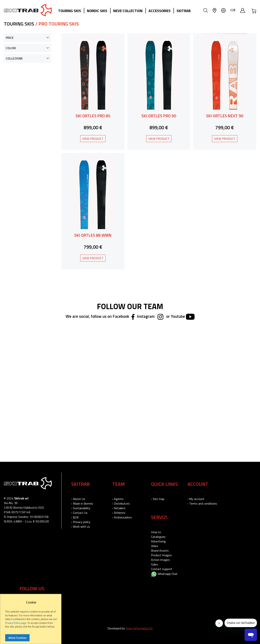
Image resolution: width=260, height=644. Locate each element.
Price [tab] (10, 38)
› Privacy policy (81, 522)
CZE (233, 10)
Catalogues (158, 537)
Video (155, 546)
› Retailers (119, 508)
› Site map (158, 499)
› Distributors (121, 503)
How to (156, 532)
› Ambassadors (122, 517)
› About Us (78, 499)
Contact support (162, 569)
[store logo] (28, 10)
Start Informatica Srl (139, 628)
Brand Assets (160, 550)
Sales (154, 564)
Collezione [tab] (14, 58)
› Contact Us (79, 513)
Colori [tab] (11, 48)
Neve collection (128, 11)
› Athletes (119, 513)
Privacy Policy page (16, 623)
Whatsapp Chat (164, 574)
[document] (31, 621)
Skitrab (184, 11)
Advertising (158, 541)
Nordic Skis (97, 11)
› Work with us (81, 526)
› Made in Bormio (82, 503)
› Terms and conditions (202, 503)
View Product (93, 139)
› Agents (118, 499)
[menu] (126, 11)
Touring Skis (70, 11)
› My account (196, 499)
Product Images (161, 555)
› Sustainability (81, 508)
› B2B (75, 517)
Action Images (160, 560)
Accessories (160, 11)
